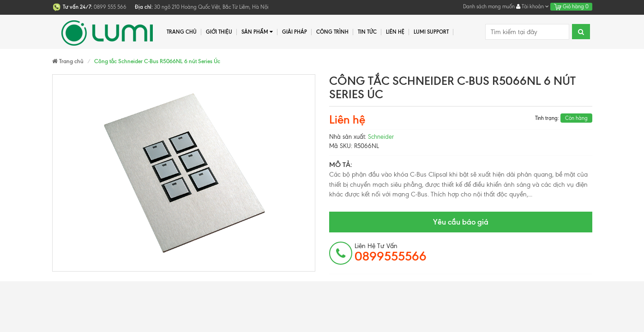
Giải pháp (295, 32)
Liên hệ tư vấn (391, 253)
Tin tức (367, 32)
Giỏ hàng (571, 6)
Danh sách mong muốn (489, 6)
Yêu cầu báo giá (461, 222)
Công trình (332, 32)
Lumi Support (431, 32)
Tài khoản (533, 6)
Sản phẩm (257, 32)
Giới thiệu (219, 32)
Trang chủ (182, 32)
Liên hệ (395, 32)
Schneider (381, 137)
